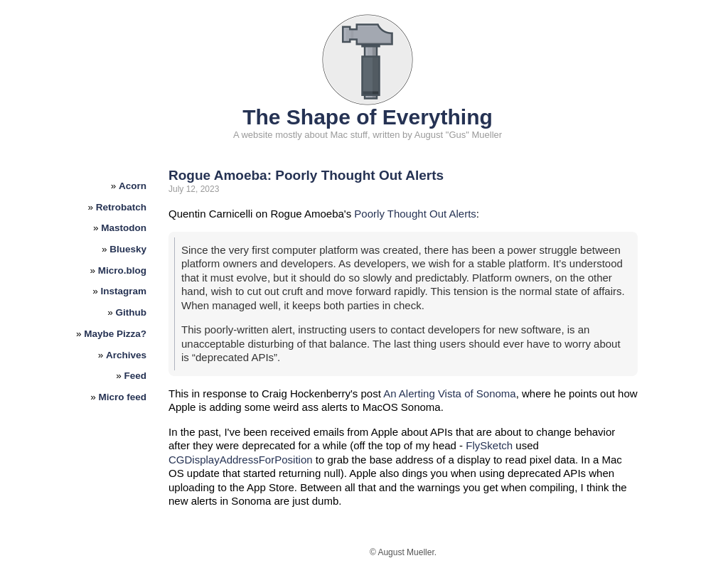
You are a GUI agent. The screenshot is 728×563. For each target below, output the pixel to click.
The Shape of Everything (368, 117)
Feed (136, 376)
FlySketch (489, 445)
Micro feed (123, 397)
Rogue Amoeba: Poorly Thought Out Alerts (306, 175)
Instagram (124, 291)
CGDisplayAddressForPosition (241, 460)
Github (132, 312)
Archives (126, 355)
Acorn (133, 186)
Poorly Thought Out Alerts (415, 214)
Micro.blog (122, 270)
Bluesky (128, 249)
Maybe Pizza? (115, 334)
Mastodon (124, 228)
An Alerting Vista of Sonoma (450, 393)
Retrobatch (121, 207)
